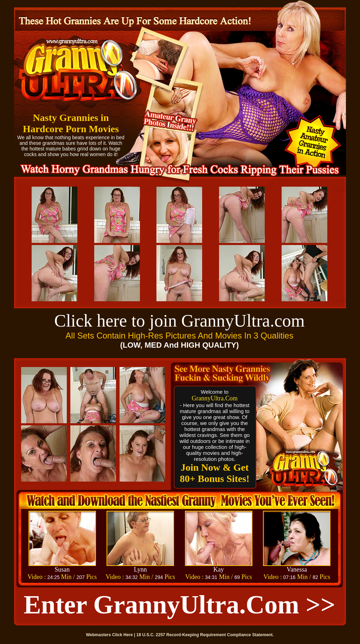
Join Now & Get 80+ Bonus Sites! (215, 473)
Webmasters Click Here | (111, 635)
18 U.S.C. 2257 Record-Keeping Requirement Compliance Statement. (205, 635)
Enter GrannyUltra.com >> (179, 605)
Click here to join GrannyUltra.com (179, 321)
